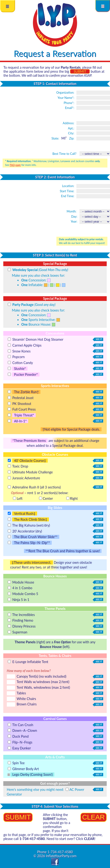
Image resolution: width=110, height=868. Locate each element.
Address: (69, 123)
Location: (68, 186)
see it (98, 339)
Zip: (72, 138)
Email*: (69, 108)
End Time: (68, 196)
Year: (74, 221)
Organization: (65, 92)
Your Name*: (66, 98)
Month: (72, 211)
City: (71, 133)
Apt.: (71, 128)
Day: (74, 216)
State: (55, 138)
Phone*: (69, 103)
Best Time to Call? (64, 154)
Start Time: (67, 191)
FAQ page (15, 165)
